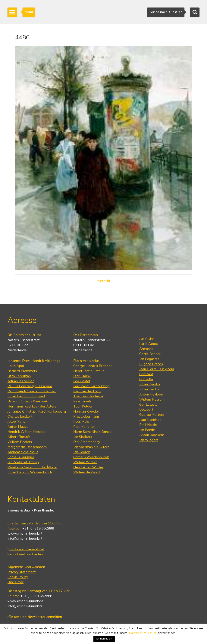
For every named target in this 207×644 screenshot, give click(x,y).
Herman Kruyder (86, 411)
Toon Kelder (83, 406)
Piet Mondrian (84, 427)
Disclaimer (16, 582)
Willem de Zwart (87, 472)
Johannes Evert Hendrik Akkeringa (34, 361)
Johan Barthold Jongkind (26, 396)
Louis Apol (16, 366)
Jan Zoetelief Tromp (23, 462)
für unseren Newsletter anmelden (35, 617)
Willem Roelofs (20, 442)
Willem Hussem (152, 399)
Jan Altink (147, 339)
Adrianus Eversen (21, 381)
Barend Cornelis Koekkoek (28, 401)
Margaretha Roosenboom (27, 447)
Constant (146, 374)
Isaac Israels (82, 401)
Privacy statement (22, 572)
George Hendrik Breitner (93, 366)
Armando (146, 349)
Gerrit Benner (150, 354)
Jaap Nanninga (150, 420)
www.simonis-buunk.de (25, 601)
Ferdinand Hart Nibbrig (91, 386)
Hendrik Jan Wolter (88, 467)
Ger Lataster (149, 404)
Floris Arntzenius (86, 361)
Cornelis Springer (21, 457)
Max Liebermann (86, 417)
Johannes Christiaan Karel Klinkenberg (37, 411)
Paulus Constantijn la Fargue (30, 386)
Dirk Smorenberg (87, 442)
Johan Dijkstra (150, 384)
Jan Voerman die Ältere (91, 447)
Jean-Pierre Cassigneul (157, 369)
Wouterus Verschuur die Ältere (32, 467)
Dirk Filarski (82, 376)
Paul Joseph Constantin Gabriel (32, 391)
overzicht (103, 281)
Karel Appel (149, 344)
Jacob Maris (16, 422)
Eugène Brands (151, 364)
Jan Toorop (82, 452)
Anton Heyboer (151, 394)
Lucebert (146, 410)
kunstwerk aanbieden (25, 554)
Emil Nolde (148, 425)
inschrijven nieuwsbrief (26, 549)
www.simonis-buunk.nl (25, 533)
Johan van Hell (151, 389)
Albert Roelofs (19, 437)
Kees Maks (81, 422)
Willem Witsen (85, 462)
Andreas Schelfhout (23, 452)
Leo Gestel (82, 381)
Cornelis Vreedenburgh (91, 457)
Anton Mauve (18, 427)
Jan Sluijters (83, 437)
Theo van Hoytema (88, 396)
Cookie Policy (18, 577)
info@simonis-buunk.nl (25, 539)
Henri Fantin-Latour (89, 371)
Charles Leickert (20, 417)
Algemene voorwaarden (26, 567)
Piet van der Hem (87, 391)
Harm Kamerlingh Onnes (92, 432)
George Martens (152, 415)
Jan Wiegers (149, 440)
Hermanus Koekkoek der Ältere (32, 406)
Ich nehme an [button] (104, 639)
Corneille (146, 379)
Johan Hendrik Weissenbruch (30, 472)
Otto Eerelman (19, 376)
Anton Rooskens (152, 435)
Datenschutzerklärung (143, 633)
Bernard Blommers (22, 371)
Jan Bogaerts (149, 359)
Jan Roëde (147, 430)
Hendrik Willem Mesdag (27, 432)
